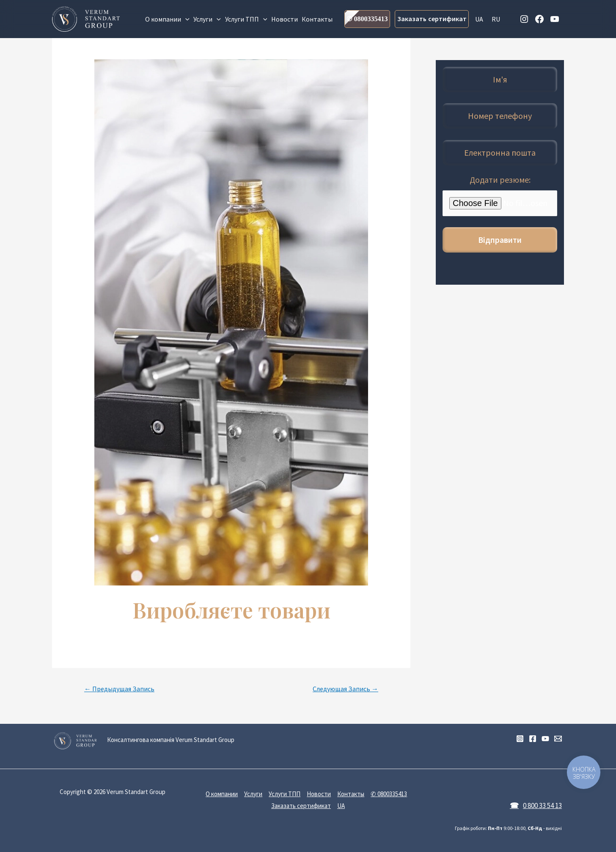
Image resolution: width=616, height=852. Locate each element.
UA (479, 19)
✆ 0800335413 (367, 19)
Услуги (207, 19)
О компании (167, 19)
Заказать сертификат (432, 19)
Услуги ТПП (246, 19)
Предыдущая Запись (119, 689)
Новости (285, 19)
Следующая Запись (345, 689)
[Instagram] (520, 739)
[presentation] (185, 19)
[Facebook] (533, 739)
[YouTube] (545, 739)
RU (496, 19)
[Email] (558, 739)
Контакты (317, 19)
